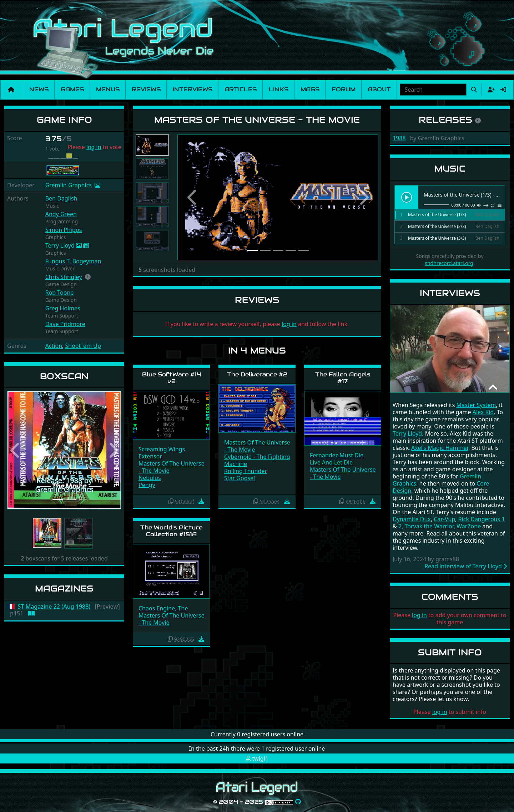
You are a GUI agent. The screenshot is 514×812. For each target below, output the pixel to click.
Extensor (150, 456)
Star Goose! (240, 478)
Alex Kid (483, 412)
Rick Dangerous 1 (482, 519)
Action (54, 346)
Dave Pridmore (65, 324)
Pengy (147, 485)
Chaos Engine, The (163, 608)
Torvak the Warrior (429, 526)
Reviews (146, 89)
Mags (310, 89)
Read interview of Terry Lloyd (466, 566)
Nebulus (150, 478)
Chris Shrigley (64, 277)
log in (94, 147)
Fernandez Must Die (337, 455)
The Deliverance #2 (257, 374)
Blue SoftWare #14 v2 (172, 378)
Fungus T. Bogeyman (73, 261)
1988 (399, 138)
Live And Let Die (331, 462)
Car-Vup (444, 519)
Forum (344, 89)
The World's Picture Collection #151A (171, 531)
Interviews (193, 89)
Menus (108, 89)
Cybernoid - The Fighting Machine (257, 460)
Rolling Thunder (246, 471)
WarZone (469, 526)
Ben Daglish (61, 198)
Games (72, 89)
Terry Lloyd (60, 245)
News (39, 89)
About (379, 89)
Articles (241, 89)
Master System (476, 405)
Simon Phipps (64, 230)
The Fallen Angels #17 (343, 378)
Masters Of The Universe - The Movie (172, 467)
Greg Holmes (63, 308)
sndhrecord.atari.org (449, 263)
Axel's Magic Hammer (440, 448)
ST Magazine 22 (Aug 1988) (54, 607)
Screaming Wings (162, 449)
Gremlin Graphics (69, 185)
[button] (88, 277)
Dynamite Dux (412, 519)
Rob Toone (60, 293)
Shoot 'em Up (83, 346)
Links (279, 89)
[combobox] (433, 90)
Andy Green (61, 214)
